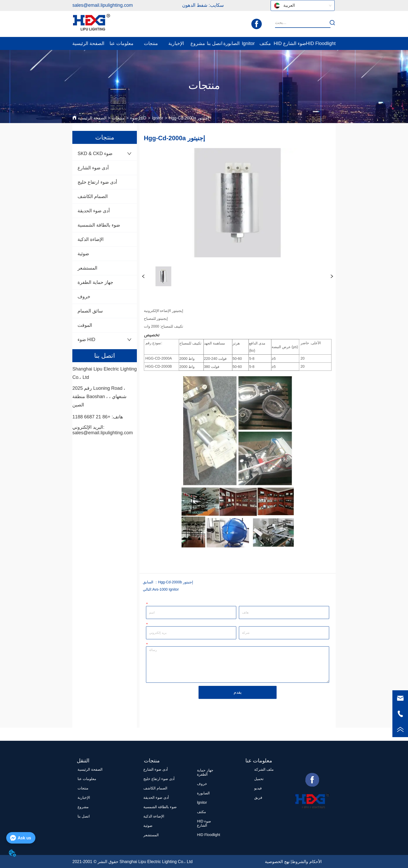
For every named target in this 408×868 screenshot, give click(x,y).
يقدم (238, 692)
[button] (122, 43)
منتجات (118, 118)
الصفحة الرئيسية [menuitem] (88, 43)
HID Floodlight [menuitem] (321, 43)
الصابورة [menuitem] (231, 43)
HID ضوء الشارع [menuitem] (290, 43)
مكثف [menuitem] (265, 43)
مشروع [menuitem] (198, 43)
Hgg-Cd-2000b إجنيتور (176, 582)
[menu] (204, 43)
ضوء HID (138, 118)
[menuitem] (122, 43)
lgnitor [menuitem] (248, 43)
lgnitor (158, 118)
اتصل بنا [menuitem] (215, 43)
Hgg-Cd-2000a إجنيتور (189, 118)
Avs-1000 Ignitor (165, 589)
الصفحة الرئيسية (92, 118)
